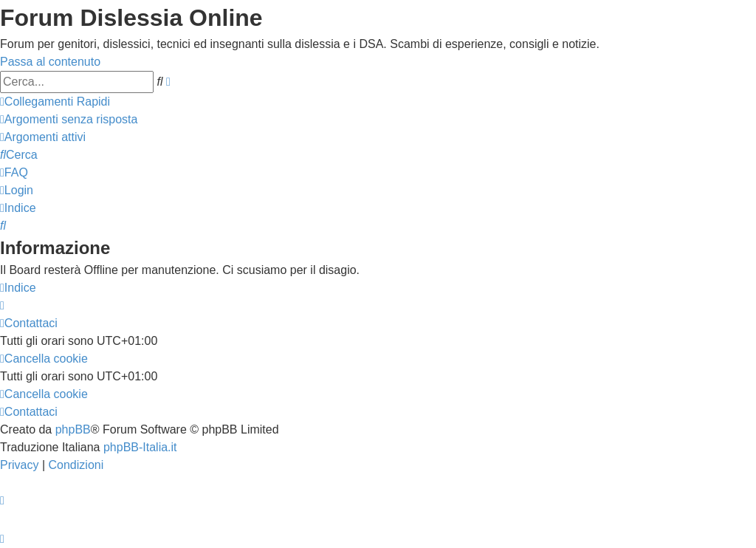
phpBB (73, 429)
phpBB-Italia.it (140, 447)
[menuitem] (69, 119)
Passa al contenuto (50, 62)
